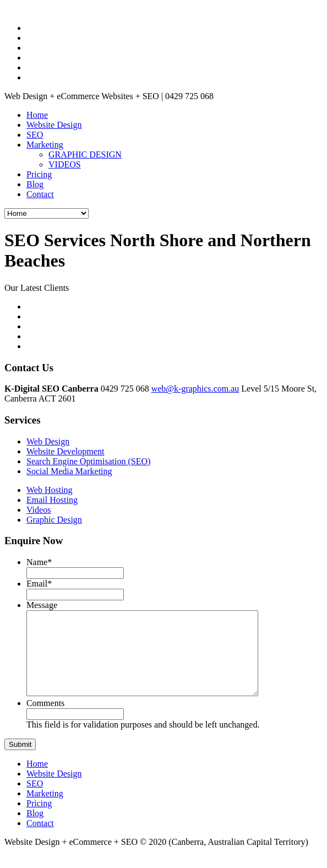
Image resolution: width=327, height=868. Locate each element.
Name (39, 562)
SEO (35, 135)
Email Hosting (52, 500)
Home (37, 115)
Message (42, 605)
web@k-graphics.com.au (195, 389)
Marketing (45, 145)
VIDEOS (65, 164)
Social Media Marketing (69, 471)
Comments (45, 720)
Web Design (48, 441)
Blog (35, 184)
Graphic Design (54, 520)
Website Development (65, 451)
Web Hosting (50, 490)
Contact (40, 194)
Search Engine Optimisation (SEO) (88, 461)
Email (39, 584)
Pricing (39, 174)
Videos (39, 510)
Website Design (54, 125)
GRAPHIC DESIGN (85, 154)
